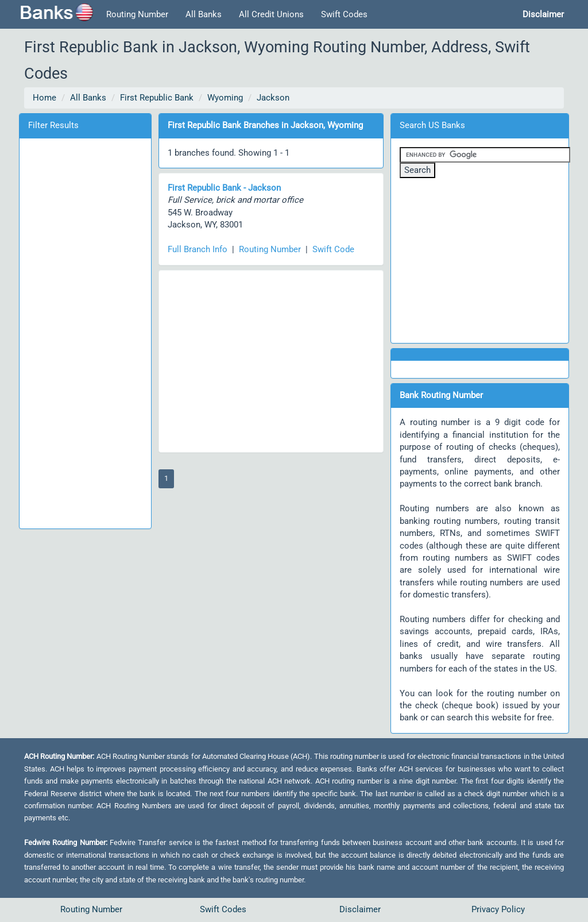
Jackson (273, 98)
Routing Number (137, 14)
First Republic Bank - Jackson (224, 188)
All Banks (204, 14)
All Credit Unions (271, 14)
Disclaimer (360, 909)
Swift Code (333, 249)
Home (45, 98)
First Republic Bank (157, 98)
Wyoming (225, 98)
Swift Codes (344, 14)
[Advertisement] (85, 331)
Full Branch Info (198, 249)
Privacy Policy (498, 909)
